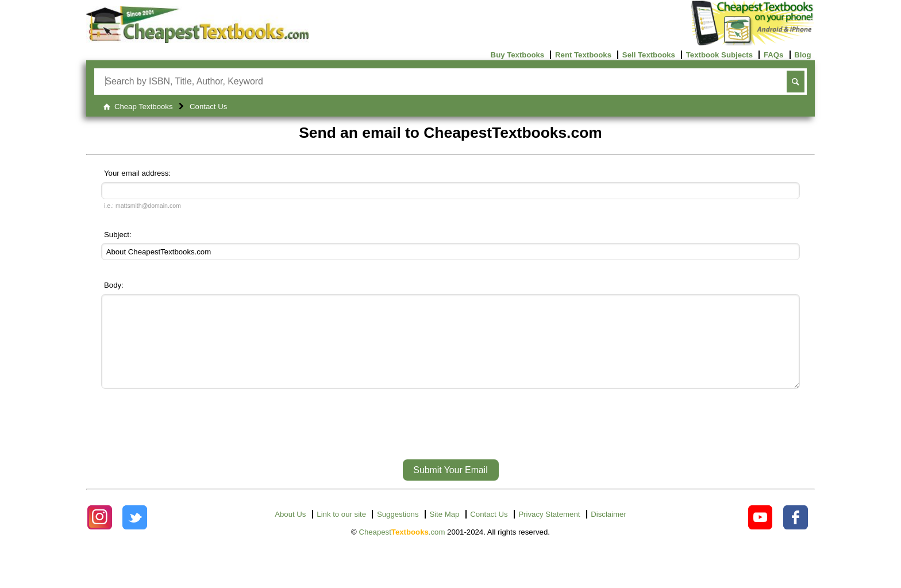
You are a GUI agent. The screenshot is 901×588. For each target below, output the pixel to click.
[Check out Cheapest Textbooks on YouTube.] (761, 535)
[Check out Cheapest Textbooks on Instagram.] (100, 535)
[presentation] (450, 447)
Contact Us (489, 531)
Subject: (118, 235)
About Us (290, 531)
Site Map (444, 531)
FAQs (773, 55)
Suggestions (398, 531)
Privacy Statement (549, 531)
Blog (802, 55)
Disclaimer (609, 531)
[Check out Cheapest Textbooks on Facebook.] (796, 535)
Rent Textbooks (583, 55)
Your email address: (137, 173)
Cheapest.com (402, 549)
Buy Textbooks (518, 55)
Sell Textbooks (649, 55)
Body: (114, 285)
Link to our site (341, 531)
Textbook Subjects (719, 55)
